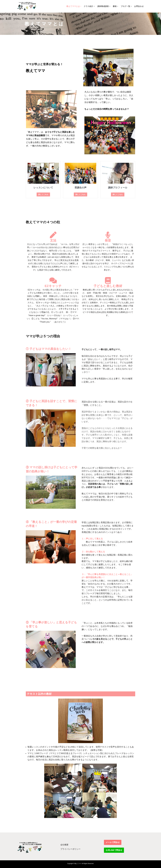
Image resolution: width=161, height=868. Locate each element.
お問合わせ (139, 6)
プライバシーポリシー (70, 849)
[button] (81, 6)
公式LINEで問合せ (114, 850)
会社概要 (64, 845)
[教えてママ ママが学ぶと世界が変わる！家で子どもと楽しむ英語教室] (27, 6)
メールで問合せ (113, 842)
